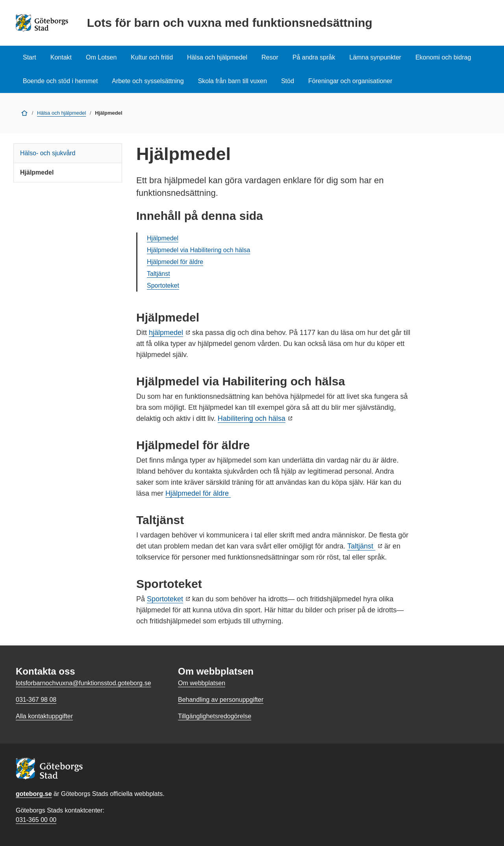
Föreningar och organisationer (350, 81)
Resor (270, 57)
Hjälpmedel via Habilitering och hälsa (198, 250)
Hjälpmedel (37, 172)
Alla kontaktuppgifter (44, 716)
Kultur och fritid (152, 57)
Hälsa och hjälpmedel (217, 57)
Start (30, 57)
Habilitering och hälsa (252, 418)
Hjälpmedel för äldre (175, 262)
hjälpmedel (166, 333)
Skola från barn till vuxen (233, 81)
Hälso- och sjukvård (48, 153)
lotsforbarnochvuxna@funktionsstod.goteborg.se (83, 683)
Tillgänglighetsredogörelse (215, 716)
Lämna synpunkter (375, 57)
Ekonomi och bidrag (443, 57)
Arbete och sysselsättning (148, 81)
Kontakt (61, 57)
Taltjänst (158, 274)
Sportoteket (163, 285)
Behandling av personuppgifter (221, 700)
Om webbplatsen (202, 683)
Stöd (288, 81)
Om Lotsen (101, 57)
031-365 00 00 (36, 820)
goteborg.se (34, 794)
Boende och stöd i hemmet (60, 81)
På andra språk (314, 57)
